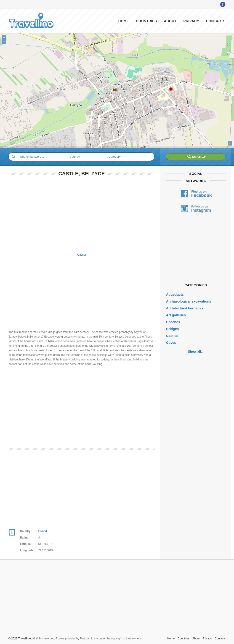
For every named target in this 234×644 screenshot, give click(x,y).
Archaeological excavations (189, 301)
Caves (171, 342)
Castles (82, 255)
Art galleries (176, 315)
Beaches (173, 322)
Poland (43, 531)
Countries (146, 21)
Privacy (191, 21)
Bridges (173, 329)
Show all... (196, 352)
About (170, 21)
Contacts (216, 21)
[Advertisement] (82, 214)
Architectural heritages (185, 308)
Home (124, 21)
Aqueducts (175, 294)
